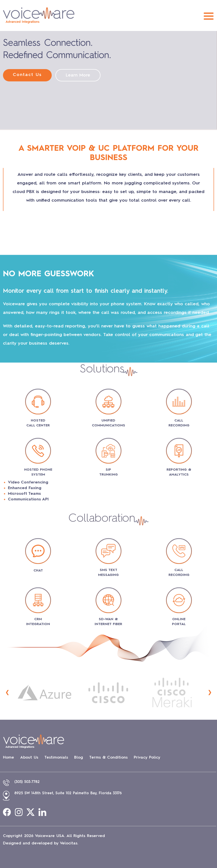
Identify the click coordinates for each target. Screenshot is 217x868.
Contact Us (27, 75)
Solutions (102, 567)
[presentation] (7, 692)
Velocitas (69, 843)
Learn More (78, 75)
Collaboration (102, 716)
